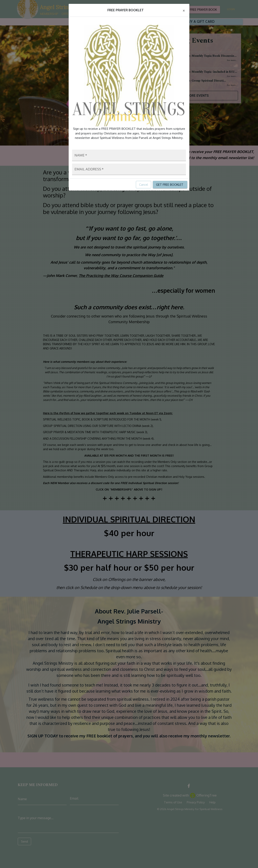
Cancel (144, 185)
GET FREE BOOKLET (170, 185)
